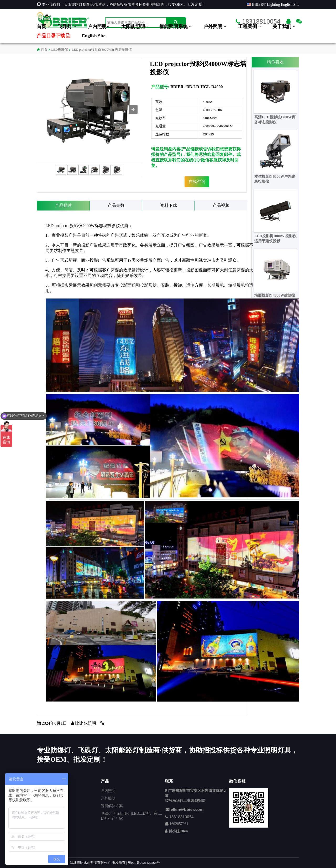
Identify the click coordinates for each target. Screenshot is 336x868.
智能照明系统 (175, 27)
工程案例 (250, 27)
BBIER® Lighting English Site (273, 4)
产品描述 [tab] (64, 205)
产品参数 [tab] (116, 205)
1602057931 (179, 824)
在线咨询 (197, 182)
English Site (94, 36)
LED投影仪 (60, 50)
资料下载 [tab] (169, 205)
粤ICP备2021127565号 (144, 863)
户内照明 (99, 27)
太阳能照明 (135, 27)
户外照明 (215, 27)
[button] (133, 109)
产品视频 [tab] (221, 205)
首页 (41, 27)
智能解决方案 (112, 806)
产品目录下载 (53, 36)
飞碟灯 (67, 27)
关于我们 (284, 27)
